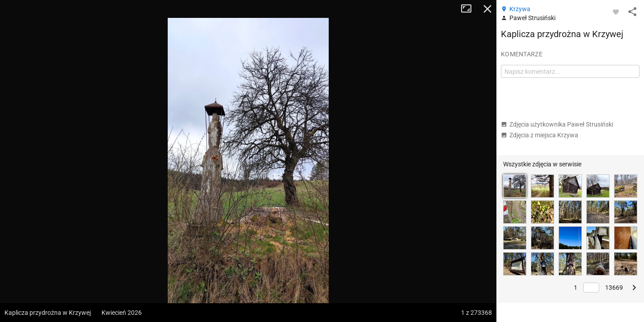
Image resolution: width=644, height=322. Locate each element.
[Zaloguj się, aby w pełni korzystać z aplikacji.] (616, 12)
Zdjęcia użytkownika (557, 124)
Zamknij (487, 9)
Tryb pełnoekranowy (470, 9)
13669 (614, 288)
